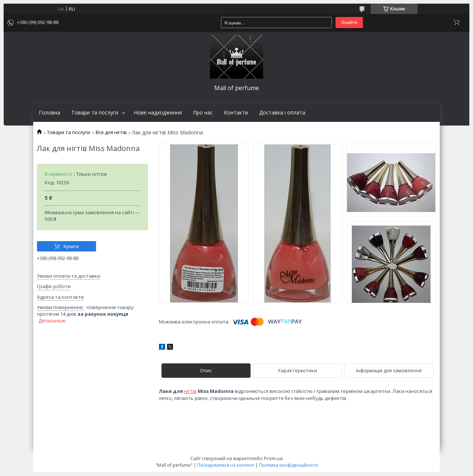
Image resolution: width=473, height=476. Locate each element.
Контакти (236, 113)
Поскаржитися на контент (226, 465)
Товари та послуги (95, 113)
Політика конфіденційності (288, 465)
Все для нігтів (111, 132)
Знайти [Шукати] (349, 22)
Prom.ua (273, 458)
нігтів (190, 391)
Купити (71, 246)
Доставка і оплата (282, 113)
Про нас (203, 113)
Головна (50, 113)
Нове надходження (158, 113)
